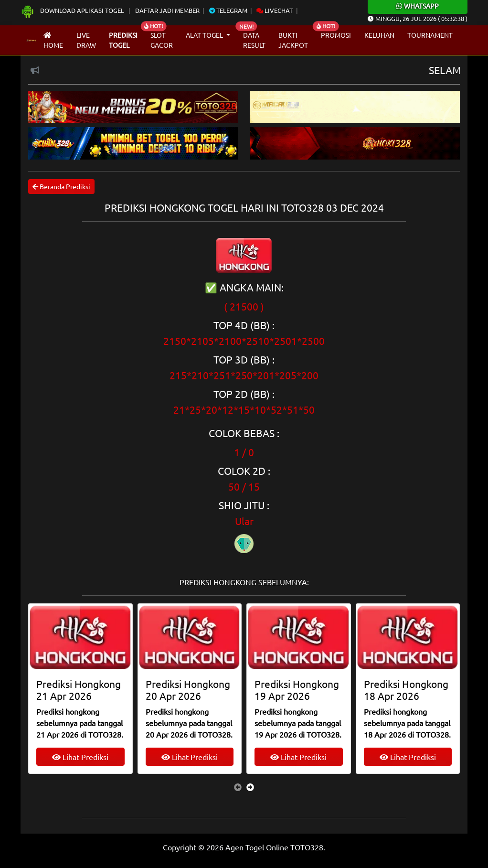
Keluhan (379, 35)
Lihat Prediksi (80, 757)
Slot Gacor (162, 40)
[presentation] (238, 787)
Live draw (86, 40)
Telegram (228, 10)
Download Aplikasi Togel (73, 10)
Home (53, 41)
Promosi (336, 35)
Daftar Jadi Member (167, 10)
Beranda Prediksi (61, 186)
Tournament (430, 35)
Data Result (254, 40)
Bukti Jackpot (293, 40)
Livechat (275, 10)
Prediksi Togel (123, 40)
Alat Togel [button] (205, 35)
